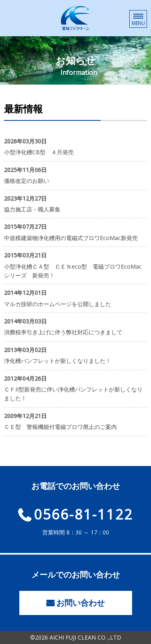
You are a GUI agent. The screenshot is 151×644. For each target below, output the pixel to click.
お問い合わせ (81, 603)
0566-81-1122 (83, 514)
